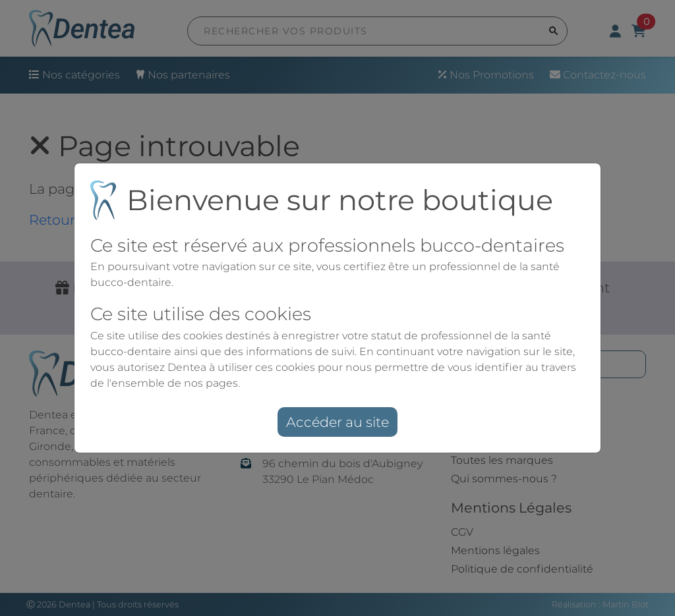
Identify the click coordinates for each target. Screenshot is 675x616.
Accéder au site (337, 422)
